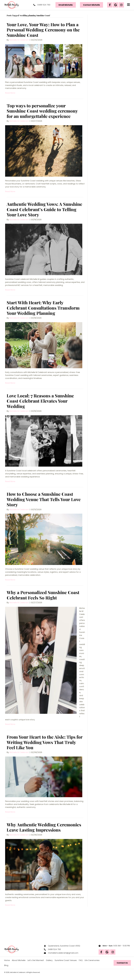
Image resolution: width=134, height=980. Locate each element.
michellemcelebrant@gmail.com (63, 953)
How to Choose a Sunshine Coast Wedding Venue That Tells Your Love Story (44, 499)
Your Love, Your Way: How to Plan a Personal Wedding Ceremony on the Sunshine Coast (43, 30)
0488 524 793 (44, 5)
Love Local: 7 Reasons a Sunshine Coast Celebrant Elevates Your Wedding (40, 401)
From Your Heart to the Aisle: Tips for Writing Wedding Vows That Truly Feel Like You (45, 742)
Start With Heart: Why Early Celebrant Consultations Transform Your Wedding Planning (43, 308)
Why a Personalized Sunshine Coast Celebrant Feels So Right (43, 595)
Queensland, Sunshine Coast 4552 (64, 946)
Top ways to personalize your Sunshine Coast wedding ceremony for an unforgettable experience (42, 111)
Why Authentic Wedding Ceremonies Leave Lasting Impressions (44, 827)
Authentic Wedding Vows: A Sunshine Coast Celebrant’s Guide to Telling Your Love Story (44, 209)
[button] (110, 5)
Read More (10, 93)
